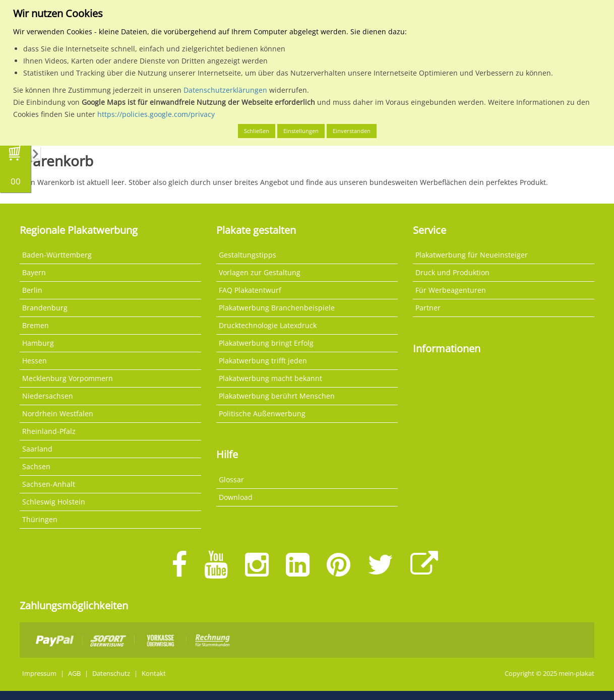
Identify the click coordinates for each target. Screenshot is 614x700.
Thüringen (40, 519)
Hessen (35, 361)
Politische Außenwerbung (262, 413)
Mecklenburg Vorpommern (68, 378)
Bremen (36, 325)
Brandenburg (45, 308)
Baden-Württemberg (57, 255)
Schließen (257, 131)
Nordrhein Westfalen (58, 413)
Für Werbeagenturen (451, 290)
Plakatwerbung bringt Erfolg (266, 343)
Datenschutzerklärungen (225, 90)
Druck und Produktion (452, 272)
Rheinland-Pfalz (49, 431)
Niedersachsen (48, 396)
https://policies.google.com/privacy (156, 114)
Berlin (32, 290)
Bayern (34, 272)
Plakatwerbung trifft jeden (263, 361)
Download (236, 497)
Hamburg (38, 343)
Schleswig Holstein (54, 502)
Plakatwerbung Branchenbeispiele (277, 308)
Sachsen (36, 466)
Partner (428, 308)
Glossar (231, 480)
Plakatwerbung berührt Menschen (277, 396)
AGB (74, 674)
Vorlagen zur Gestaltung (260, 272)
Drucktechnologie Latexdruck (268, 325)
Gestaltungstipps (248, 255)
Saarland (37, 449)
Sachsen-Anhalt (49, 484)
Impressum (39, 674)
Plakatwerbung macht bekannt (270, 378)
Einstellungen (301, 131)
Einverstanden (352, 131)
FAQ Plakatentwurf (250, 290)
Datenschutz (111, 674)
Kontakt (154, 674)
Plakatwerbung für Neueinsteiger (472, 255)
